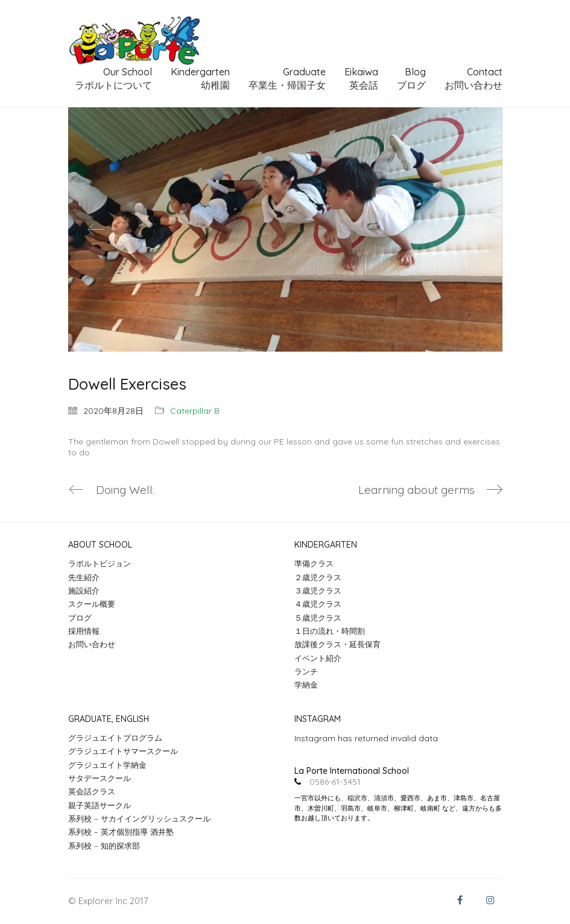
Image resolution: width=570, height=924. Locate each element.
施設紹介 (84, 590)
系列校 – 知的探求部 (104, 846)
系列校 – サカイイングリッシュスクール (139, 818)
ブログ (80, 618)
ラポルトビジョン (100, 563)
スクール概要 (92, 604)
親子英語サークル (100, 805)
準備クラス (314, 563)
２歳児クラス (318, 577)
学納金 (306, 685)
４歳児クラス (318, 604)
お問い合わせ (92, 644)
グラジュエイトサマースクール (123, 751)
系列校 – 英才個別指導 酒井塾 (121, 832)
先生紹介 (84, 577)
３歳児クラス (318, 590)
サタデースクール (100, 778)
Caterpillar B (195, 411)
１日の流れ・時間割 (330, 631)
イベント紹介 (318, 658)
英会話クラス (92, 791)
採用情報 (84, 631)
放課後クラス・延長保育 (337, 644)
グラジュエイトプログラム (115, 738)
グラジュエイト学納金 (107, 765)
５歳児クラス (318, 618)
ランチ (306, 671)
